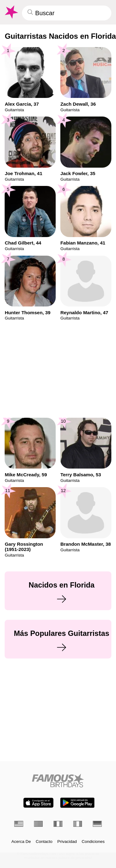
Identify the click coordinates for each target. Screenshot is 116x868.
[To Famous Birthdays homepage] (11, 12)
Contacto (44, 842)
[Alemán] (97, 824)
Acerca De (21, 842)
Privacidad (67, 842)
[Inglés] (19, 824)
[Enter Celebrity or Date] (67, 13)
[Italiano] (78, 824)
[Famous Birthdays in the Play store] (77, 803)
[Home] (58, 780)
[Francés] (58, 824)
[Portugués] (39, 824)
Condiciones (93, 842)
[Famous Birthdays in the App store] (38, 803)
